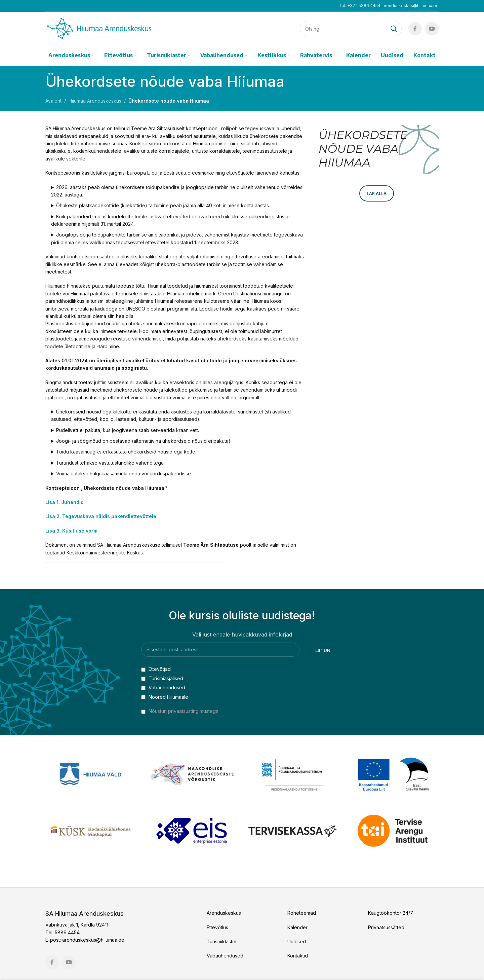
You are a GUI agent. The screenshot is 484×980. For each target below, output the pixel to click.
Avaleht (53, 101)
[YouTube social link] (432, 29)
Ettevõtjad (156, 669)
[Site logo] (99, 28)
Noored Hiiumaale (165, 697)
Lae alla (377, 193)
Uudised (297, 941)
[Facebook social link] (415, 29)
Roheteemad (302, 913)
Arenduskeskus (224, 913)
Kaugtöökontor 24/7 (391, 913)
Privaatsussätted (386, 927)
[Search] (351, 29)
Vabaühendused (163, 687)
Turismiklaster (222, 941)
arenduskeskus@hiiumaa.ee (411, 6)
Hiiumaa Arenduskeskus (95, 101)
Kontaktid (298, 956)
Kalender (297, 927)
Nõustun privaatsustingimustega (184, 711)
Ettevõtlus (217, 927)
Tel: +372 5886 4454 (360, 6)
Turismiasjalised (162, 678)
